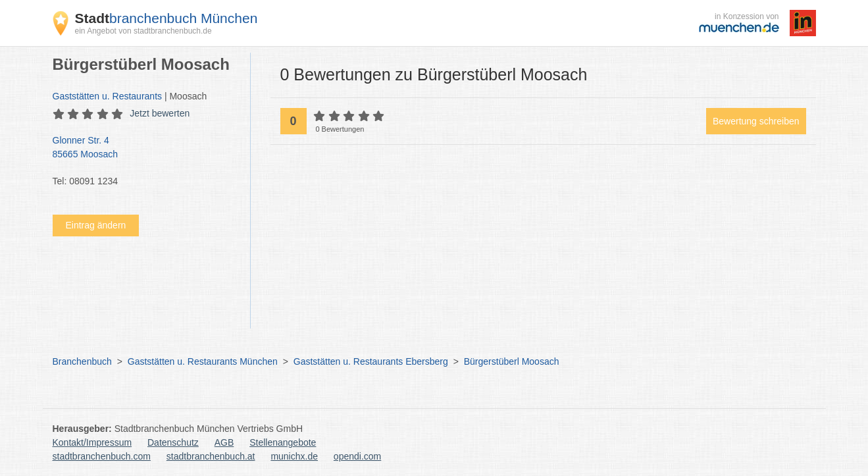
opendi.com (357, 456)
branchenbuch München (166, 18)
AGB (224, 442)
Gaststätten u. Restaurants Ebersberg (371, 361)
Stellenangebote (283, 442)
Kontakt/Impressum (92, 442)
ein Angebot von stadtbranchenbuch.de (143, 31)
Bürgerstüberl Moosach (512, 361)
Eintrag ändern (96, 225)
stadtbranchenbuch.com (102, 456)
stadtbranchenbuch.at (211, 456)
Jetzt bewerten (160, 113)
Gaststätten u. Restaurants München (203, 361)
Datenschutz (173, 442)
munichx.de (294, 456)
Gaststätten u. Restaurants (108, 96)
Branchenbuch (82, 361)
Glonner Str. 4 (145, 148)
